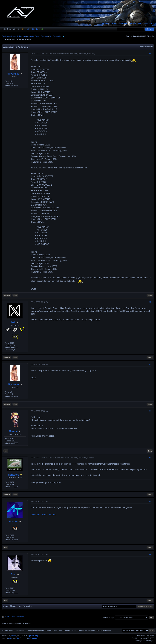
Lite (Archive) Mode (67, 631)
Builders (123, 23)
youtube (52, 515)
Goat (13, 574)
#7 (150, 554)
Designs (44, 36)
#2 (150, 302)
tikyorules (13, 74)
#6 (150, 501)
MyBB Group (33, 636)
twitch (44, 515)
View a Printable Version (15, 617)
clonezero (13, 475)
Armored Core (33, 36)
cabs (10, 638)
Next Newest (24, 606)
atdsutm (13, 521)
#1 (150, 54)
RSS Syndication (104, 631)
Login (27, 29)
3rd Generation (56, 36)
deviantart (36, 515)
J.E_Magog (33, 638)
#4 (150, 411)
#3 (150, 364)
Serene (13, 431)
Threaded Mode (146, 47)
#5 (150, 458)
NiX (13, 322)
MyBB (14, 636)
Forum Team (8, 631)
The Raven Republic (35, 631)
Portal (105, 23)
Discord (133, 23)
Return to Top (51, 631)
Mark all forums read (86, 631)
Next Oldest (10, 606)
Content (113, 23)
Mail (140, 23)
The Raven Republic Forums (14, 36)
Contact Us (20, 631)
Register (36, 29)
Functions (149, 23)
